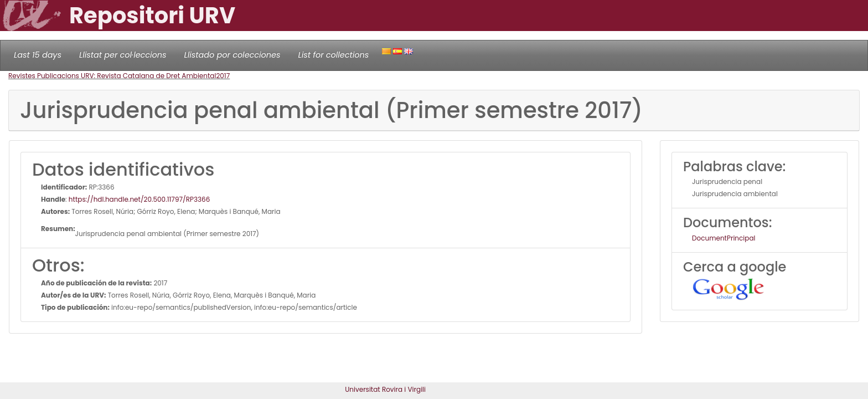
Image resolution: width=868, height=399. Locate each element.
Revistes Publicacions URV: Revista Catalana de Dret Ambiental (112, 76)
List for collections (333, 55)
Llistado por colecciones (232, 55)
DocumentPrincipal (724, 238)
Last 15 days (38, 55)
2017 (223, 76)
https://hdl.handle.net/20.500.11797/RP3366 (139, 199)
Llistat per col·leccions (123, 55)
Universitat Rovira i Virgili (385, 389)
